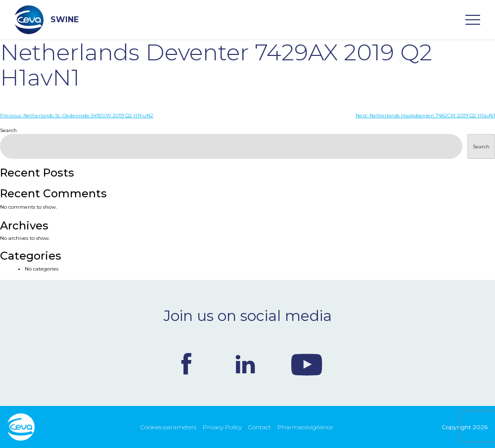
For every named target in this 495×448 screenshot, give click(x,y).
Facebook (186, 364)
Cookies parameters (168, 427)
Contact (260, 427)
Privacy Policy (222, 427)
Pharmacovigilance (305, 427)
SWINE (47, 20)
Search (8, 130)
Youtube (307, 364)
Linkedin (245, 364)
